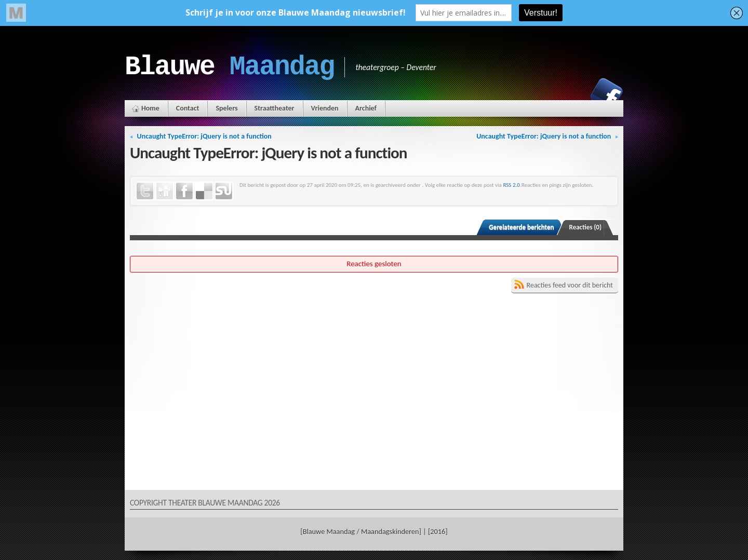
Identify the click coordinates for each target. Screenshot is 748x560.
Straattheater (275, 108)
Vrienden (325, 108)
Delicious (204, 191)
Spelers (226, 108)
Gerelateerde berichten (521, 227)
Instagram (571, 94)
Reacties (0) (586, 227)
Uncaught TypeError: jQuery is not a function (204, 136)
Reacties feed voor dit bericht (570, 285)
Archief (366, 108)
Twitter (145, 191)
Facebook (607, 94)
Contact (188, 108)
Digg (165, 191)
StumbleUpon (224, 191)
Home (150, 108)
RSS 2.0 (511, 185)
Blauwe (229, 67)
